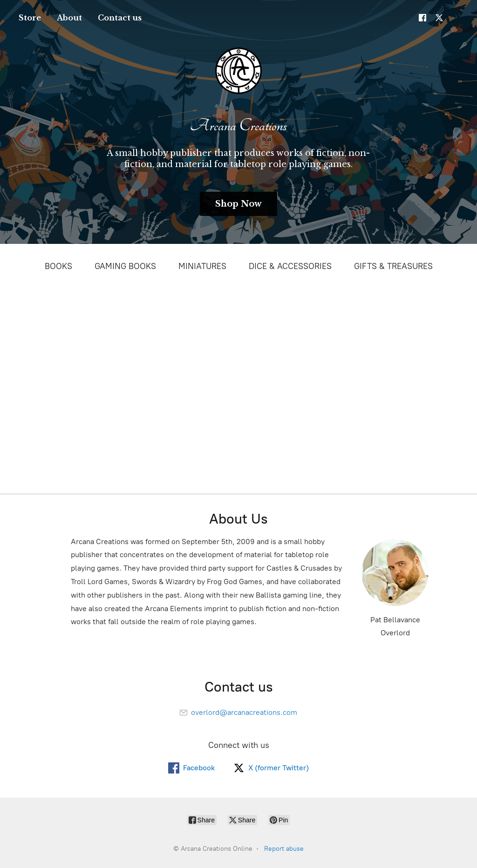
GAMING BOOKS (125, 266)
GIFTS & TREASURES (393, 266)
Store (30, 18)
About (69, 18)
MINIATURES (202, 266)
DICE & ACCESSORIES (290, 266)
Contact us (120, 18)
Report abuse (284, 849)
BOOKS (58, 266)
